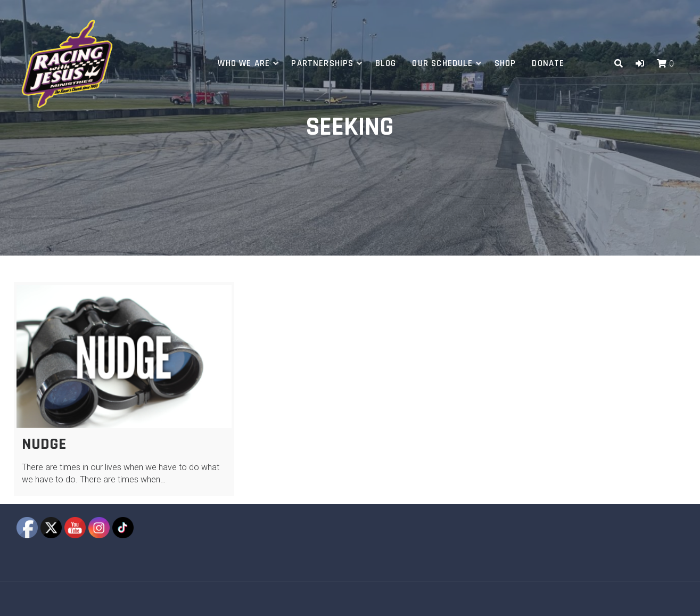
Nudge (44, 444)
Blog (386, 63)
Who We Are (244, 63)
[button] (640, 64)
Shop (505, 63)
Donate (548, 63)
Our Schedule (442, 63)
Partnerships (322, 63)
